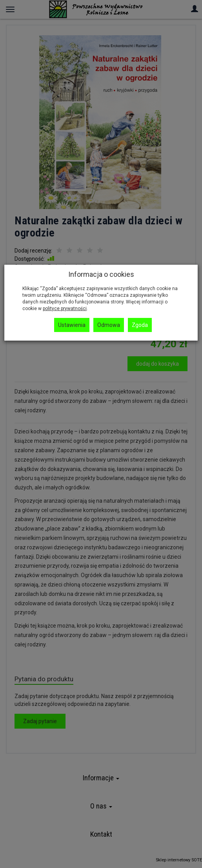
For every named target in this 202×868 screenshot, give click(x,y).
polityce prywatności (65, 309)
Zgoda (140, 325)
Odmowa (109, 325)
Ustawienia (72, 325)
